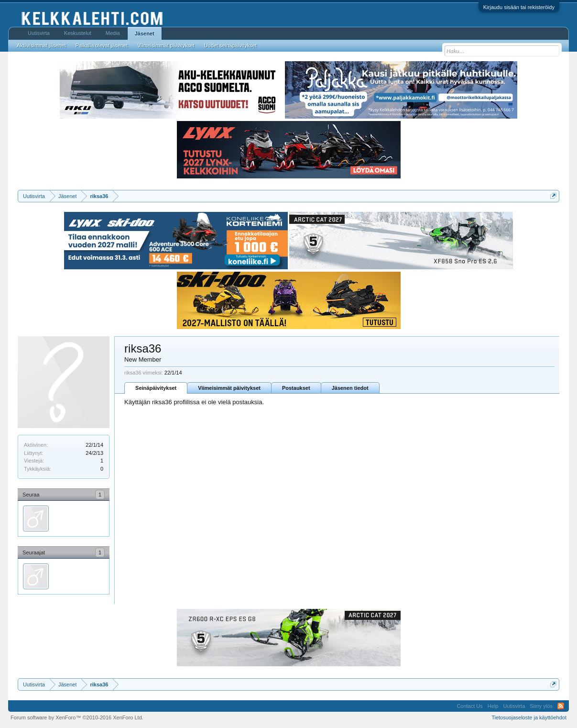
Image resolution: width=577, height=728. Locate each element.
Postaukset (296, 388)
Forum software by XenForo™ (77, 717)
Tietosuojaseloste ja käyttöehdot (529, 717)
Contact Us (469, 706)
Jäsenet (145, 33)
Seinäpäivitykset (156, 388)
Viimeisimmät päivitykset (229, 388)
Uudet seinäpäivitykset (230, 45)
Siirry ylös (541, 706)
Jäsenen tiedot (350, 388)
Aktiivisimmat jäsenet (41, 45)
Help (493, 706)
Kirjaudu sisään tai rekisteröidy (519, 7)
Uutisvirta (39, 33)
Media (113, 33)
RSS (561, 706)
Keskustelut (78, 33)
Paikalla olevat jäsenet (102, 45)
